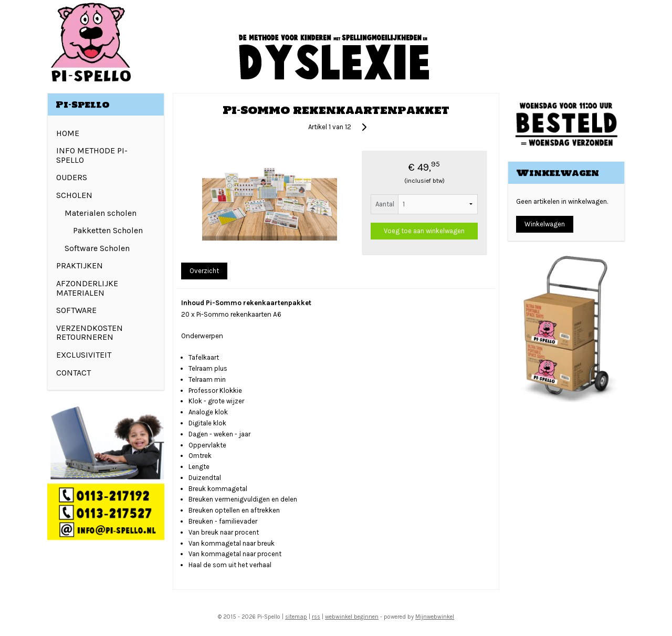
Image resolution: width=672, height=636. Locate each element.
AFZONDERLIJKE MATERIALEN (87, 288)
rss (316, 617)
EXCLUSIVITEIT (84, 355)
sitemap (296, 617)
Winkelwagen (545, 224)
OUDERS (72, 177)
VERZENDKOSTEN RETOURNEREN (90, 333)
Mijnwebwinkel (435, 617)
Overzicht (204, 271)
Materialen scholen (101, 213)
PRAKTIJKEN (80, 265)
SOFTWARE (76, 310)
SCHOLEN (74, 195)
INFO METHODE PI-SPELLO (92, 155)
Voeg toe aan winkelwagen (424, 231)
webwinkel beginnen (352, 617)
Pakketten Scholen (108, 230)
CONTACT (73, 373)
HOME (68, 133)
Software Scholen (97, 248)
